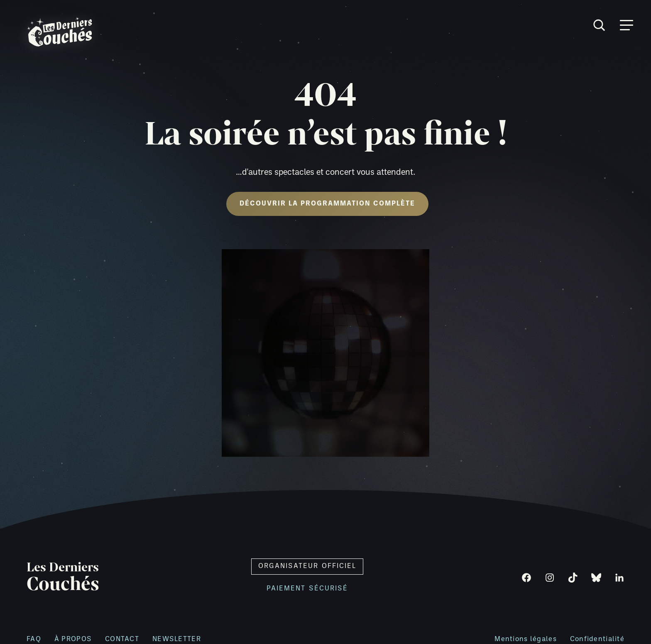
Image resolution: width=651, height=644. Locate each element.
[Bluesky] (596, 578)
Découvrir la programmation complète (327, 204)
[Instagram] (550, 578)
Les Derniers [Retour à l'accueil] (63, 578)
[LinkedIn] (619, 578)
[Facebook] (526, 578)
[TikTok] (573, 578)
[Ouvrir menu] (627, 25)
